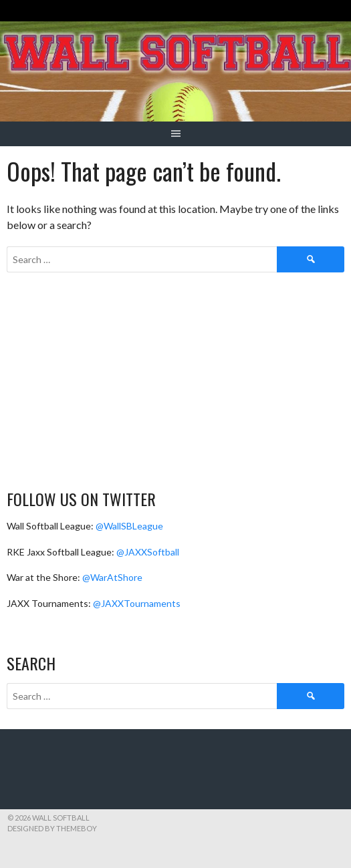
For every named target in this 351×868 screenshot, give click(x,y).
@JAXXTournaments (137, 603)
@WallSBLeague (129, 526)
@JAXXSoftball (148, 552)
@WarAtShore (112, 577)
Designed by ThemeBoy (52, 828)
